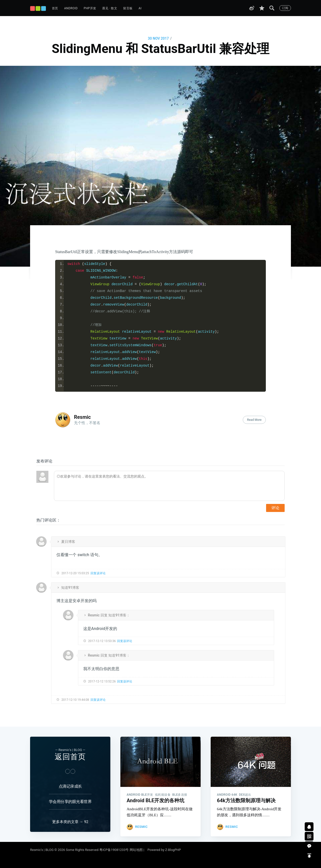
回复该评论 (98, 573)
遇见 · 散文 (110, 8)
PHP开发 (90, 8)
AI (140, 8)
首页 (55, 8)
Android (71, 8)
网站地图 (136, 850)
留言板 (128, 8)
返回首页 (70, 752)
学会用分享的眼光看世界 (70, 797)
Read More (254, 420)
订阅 (285, 8)
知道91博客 (70, 588)
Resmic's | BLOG (42, 850)
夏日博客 (68, 542)
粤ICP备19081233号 (114, 850)
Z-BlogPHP (173, 850)
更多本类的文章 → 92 (70, 822)
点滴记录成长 (70, 782)
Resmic (82, 417)
